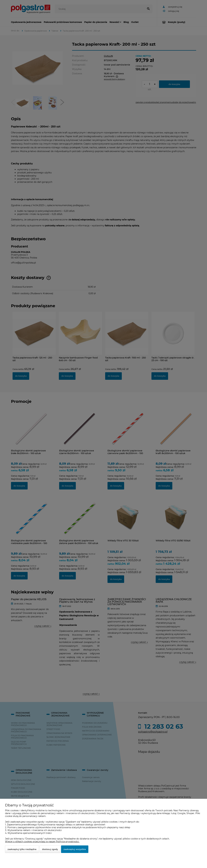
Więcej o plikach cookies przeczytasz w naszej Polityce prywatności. (42, 842)
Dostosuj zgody (50, 849)
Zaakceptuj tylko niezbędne (22, 849)
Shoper (190, 813)
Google (181, 813)
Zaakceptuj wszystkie (75, 849)
